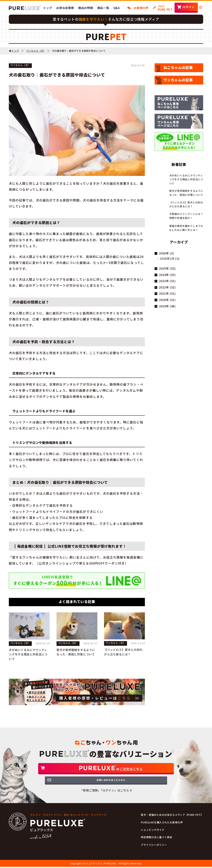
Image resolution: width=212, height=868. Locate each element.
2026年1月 (167, 258)
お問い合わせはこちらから (106, 786)
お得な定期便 (65, 8)
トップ (48, 8)
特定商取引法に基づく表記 (157, 844)
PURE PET (165, 8)
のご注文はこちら (106, 770)
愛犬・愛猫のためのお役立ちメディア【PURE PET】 (172, 821)
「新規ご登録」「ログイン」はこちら (106, 797)
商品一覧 (103, 8)
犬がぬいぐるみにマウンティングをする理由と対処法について (28, 654)
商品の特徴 (86, 8)
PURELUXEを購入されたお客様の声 (162, 829)
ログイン (188, 7)
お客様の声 (138, 8)
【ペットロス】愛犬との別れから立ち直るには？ (123, 652)
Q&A (117, 8)
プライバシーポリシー (154, 851)
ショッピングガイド (153, 836)
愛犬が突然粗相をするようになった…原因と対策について (76, 652)
